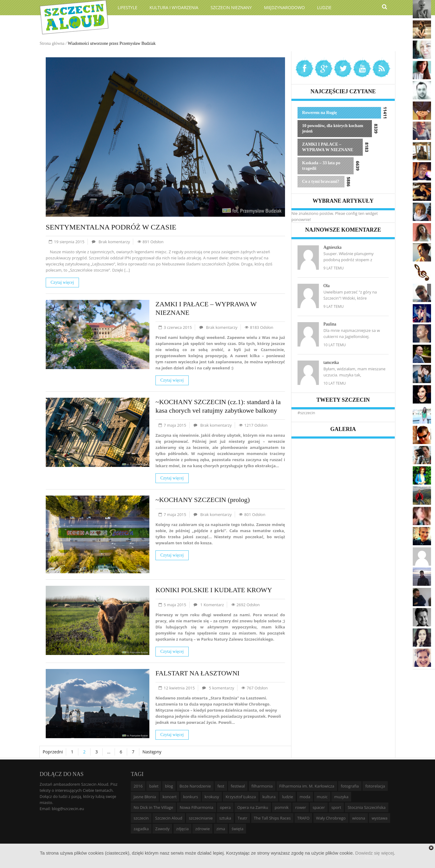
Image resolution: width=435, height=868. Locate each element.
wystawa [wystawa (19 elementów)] (380, 818)
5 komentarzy (221, 688)
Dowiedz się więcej (374, 853)
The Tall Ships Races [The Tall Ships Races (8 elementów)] (272, 818)
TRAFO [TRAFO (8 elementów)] (303, 818)
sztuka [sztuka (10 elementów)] (225, 818)
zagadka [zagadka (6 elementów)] (141, 829)
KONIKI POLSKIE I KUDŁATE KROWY (214, 590)
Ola (326, 286)
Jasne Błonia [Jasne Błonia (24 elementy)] (145, 797)
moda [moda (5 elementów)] (305, 797)
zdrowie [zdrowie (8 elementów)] (202, 829)
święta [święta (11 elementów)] (238, 829)
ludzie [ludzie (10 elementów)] (287, 797)
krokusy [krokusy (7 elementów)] (212, 797)
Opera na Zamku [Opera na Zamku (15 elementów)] (253, 807)
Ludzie (324, 7)
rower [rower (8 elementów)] (301, 807)
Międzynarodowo (284, 7)
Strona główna (52, 43)
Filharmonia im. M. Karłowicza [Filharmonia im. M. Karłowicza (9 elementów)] (307, 786)
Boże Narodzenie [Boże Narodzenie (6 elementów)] (195, 786)
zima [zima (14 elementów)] (221, 829)
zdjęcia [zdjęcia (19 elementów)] (182, 829)
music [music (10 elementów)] (322, 797)
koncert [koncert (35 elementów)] (169, 797)
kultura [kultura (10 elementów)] (269, 797)
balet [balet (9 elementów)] (154, 786)
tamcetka (331, 363)
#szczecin (306, 413)
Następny (152, 752)
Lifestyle (128, 7)
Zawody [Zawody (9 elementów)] (162, 829)
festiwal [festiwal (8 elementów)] (238, 786)
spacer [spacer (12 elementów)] (319, 807)
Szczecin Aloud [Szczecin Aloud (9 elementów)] (169, 818)
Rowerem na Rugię (319, 113)
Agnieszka (332, 247)
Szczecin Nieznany (231, 7)
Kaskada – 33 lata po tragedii (321, 166)
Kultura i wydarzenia (174, 7)
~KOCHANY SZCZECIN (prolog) (203, 500)
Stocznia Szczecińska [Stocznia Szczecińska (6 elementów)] (366, 807)
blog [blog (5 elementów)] (169, 786)
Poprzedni (53, 752)
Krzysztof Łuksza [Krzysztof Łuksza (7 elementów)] (241, 797)
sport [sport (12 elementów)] (336, 807)
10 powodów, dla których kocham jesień (333, 128)
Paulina (330, 324)
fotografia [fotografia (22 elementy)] (350, 786)
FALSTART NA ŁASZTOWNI (198, 673)
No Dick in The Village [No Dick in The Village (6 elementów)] (153, 807)
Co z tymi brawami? (321, 181)
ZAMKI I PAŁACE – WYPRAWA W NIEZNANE (328, 147)
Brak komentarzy (114, 242)
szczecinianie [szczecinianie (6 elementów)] (201, 818)
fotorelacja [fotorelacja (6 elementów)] (375, 786)
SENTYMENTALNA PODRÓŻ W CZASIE (111, 227)
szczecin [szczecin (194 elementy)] (141, 818)
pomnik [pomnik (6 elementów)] (282, 807)
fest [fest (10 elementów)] (221, 786)
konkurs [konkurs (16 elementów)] (191, 797)
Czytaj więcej (62, 282)
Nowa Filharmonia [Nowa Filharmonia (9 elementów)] (196, 807)
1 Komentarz (212, 605)
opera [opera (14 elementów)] (225, 807)
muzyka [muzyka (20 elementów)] (341, 797)
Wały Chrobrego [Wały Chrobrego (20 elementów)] (331, 818)
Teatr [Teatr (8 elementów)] (243, 818)
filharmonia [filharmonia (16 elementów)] (262, 786)
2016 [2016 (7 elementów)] (138, 786)
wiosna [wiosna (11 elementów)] (359, 818)
